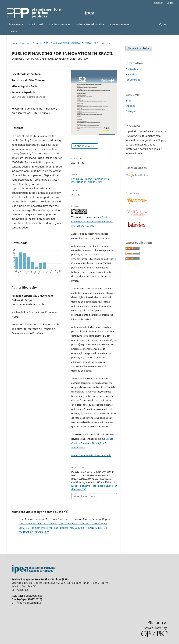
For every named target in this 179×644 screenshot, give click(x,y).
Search (165, 24)
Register (158, 3)
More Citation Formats (86, 496)
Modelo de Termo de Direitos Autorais (91, 455)
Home (15, 43)
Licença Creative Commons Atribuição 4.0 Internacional (92, 443)
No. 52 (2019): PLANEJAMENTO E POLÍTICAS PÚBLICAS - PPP (67, 43)
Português (132, 111)
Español (130, 106)
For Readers (132, 69)
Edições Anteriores (60, 24)
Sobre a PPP (14, 24)
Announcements (120, 24)
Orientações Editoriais (89, 24)
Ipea (12, 31)
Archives (27, 43)
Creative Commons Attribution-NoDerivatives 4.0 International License (92, 221)
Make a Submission (139, 48)
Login (170, 3)
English (130, 101)
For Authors (132, 74)
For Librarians (133, 80)
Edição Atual (36, 24)
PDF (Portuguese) (86, 146)
